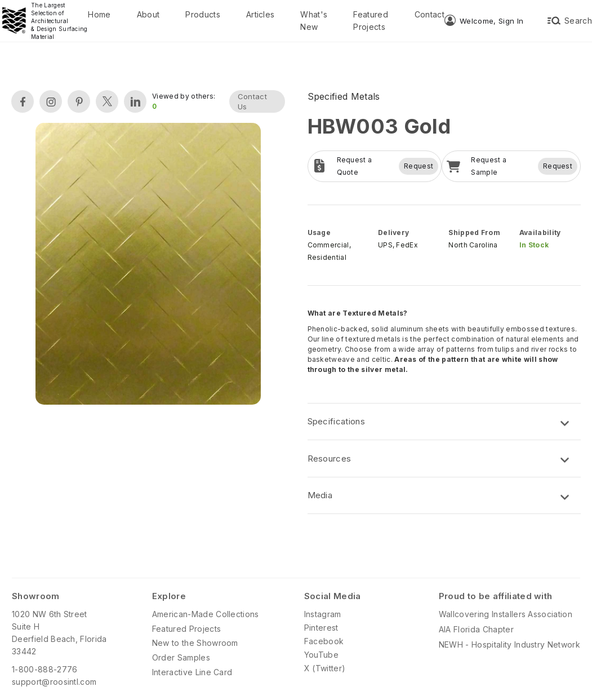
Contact (429, 14)
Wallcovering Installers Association (506, 614)
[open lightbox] (148, 265)
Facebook (324, 641)
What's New (314, 21)
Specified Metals (344, 96)
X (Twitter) (325, 668)
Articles (261, 14)
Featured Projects (371, 21)
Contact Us (252, 101)
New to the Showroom (195, 643)
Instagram (323, 614)
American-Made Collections (206, 614)
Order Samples (181, 657)
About (148, 14)
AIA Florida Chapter (476, 629)
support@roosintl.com (54, 682)
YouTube (321, 655)
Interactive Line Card (192, 672)
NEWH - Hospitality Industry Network (509, 644)
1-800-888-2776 (44, 669)
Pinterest (321, 628)
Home (99, 14)
